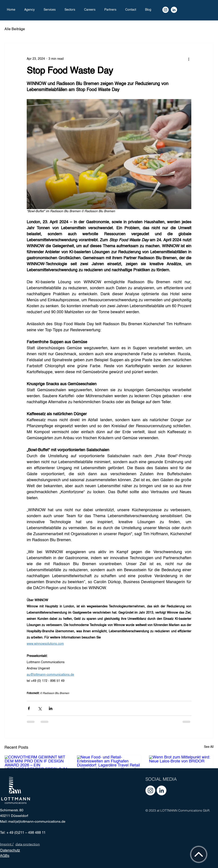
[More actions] (189, 59)
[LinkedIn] (174, 10)
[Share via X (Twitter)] (40, 708)
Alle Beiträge (15, 29)
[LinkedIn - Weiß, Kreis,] (161, 790)
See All (209, 747)
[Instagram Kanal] (166, 10)
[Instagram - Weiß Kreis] (150, 790)
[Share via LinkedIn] (51, 708)
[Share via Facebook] (29, 708)
